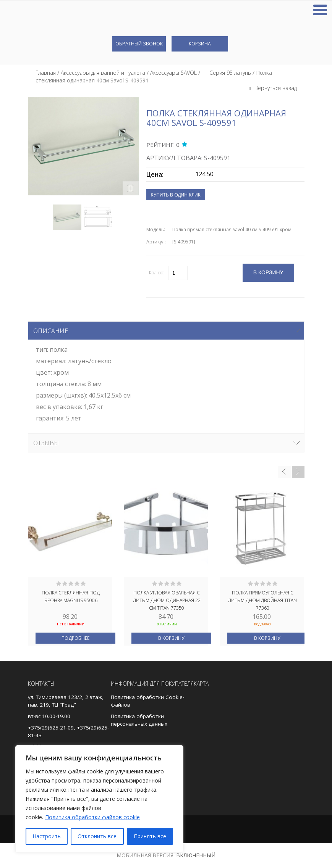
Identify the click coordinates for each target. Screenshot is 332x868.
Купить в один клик (176, 195)
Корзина (200, 44)
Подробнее (75, 638)
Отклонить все (97, 836)
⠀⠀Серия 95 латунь (226, 73)
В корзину (171, 638)
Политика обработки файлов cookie (92, 817)
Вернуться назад (275, 88)
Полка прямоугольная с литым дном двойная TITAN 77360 (262, 600)
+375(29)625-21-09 (51, 728)
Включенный (196, 855)
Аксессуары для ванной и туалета (103, 73)
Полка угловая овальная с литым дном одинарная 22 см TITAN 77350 (167, 600)
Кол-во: (157, 273)
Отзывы (46, 443)
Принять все (150, 836)
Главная (46, 73)
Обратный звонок (139, 43)
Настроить (47, 836)
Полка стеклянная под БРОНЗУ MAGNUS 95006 (71, 597)
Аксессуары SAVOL (173, 73)
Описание (51, 331)
